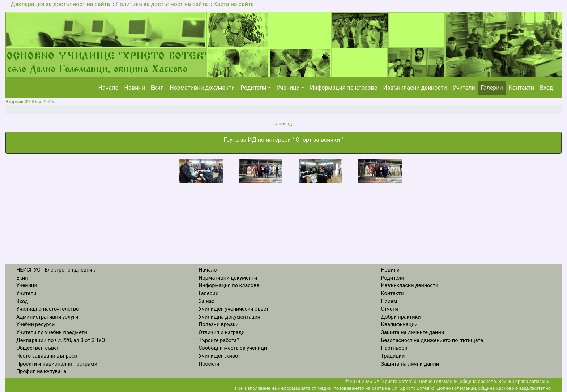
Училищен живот (219, 356)
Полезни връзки (218, 325)
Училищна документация (229, 317)
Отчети (389, 309)
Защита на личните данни (412, 333)
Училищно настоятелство (48, 309)
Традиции (393, 356)
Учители (464, 88)
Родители (253, 88)
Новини (135, 88)
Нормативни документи (202, 88)
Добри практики (401, 317)
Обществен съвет (38, 348)
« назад (283, 124)
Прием (389, 301)
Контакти (521, 88)
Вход (546, 88)
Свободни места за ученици (233, 348)
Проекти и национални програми (57, 364)
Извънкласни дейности (415, 88)
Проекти (209, 364)
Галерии (492, 88)
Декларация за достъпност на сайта (60, 4)
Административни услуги (47, 317)
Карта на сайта (234, 4)
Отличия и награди (221, 333)
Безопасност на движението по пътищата (432, 340)
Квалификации (399, 325)
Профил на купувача (41, 372)
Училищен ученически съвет (234, 309)
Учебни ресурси (35, 325)
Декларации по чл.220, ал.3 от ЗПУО (61, 340)
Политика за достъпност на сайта (162, 4)
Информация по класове (344, 88)
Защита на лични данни (410, 364)
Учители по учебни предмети (52, 333)
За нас (206, 301)
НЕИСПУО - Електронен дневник (56, 270)
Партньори (394, 348)
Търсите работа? (219, 340)
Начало (108, 88)
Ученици (288, 88)
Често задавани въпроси (47, 356)
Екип (157, 88)
